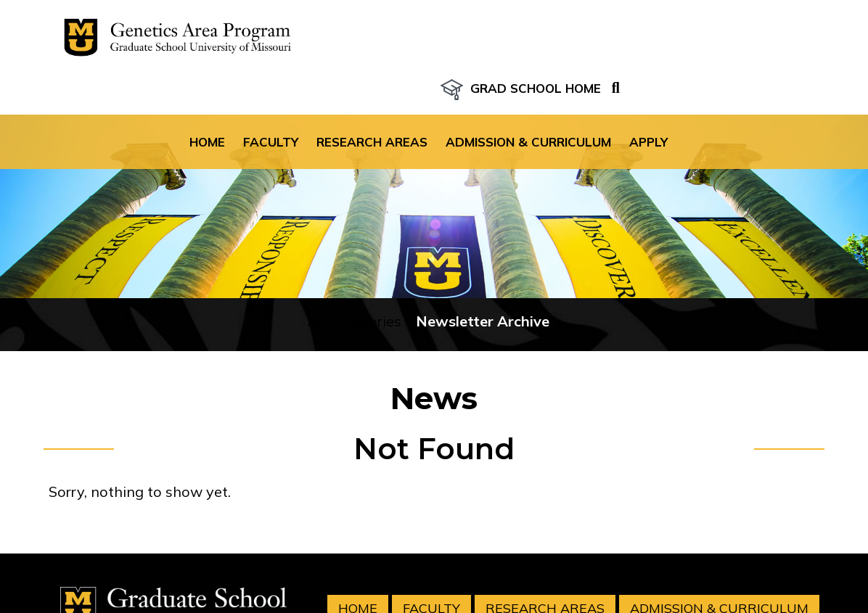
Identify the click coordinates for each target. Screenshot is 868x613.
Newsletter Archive (483, 287)
